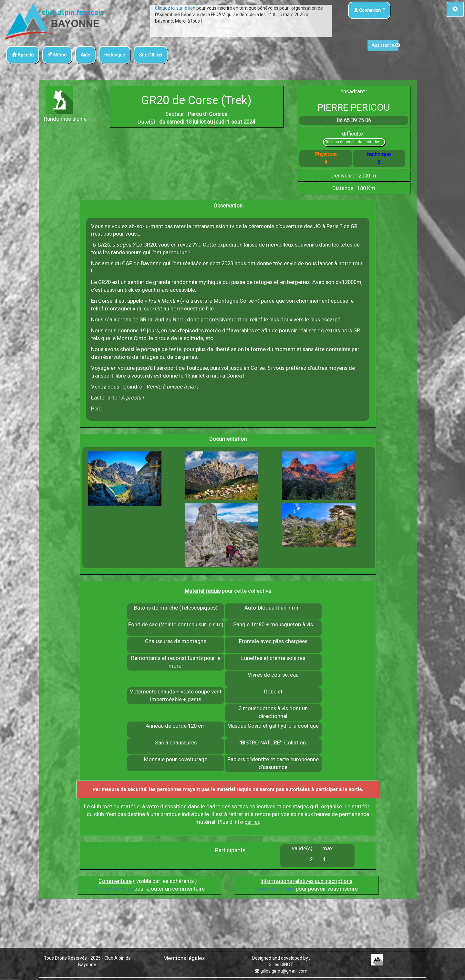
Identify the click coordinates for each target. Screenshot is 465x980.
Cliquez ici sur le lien (175, 8)
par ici (252, 822)
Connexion (369, 10)
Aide (85, 55)
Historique (115, 55)
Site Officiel (151, 55)
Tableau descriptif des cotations (354, 142)
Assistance (385, 45)
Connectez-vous (113, 889)
